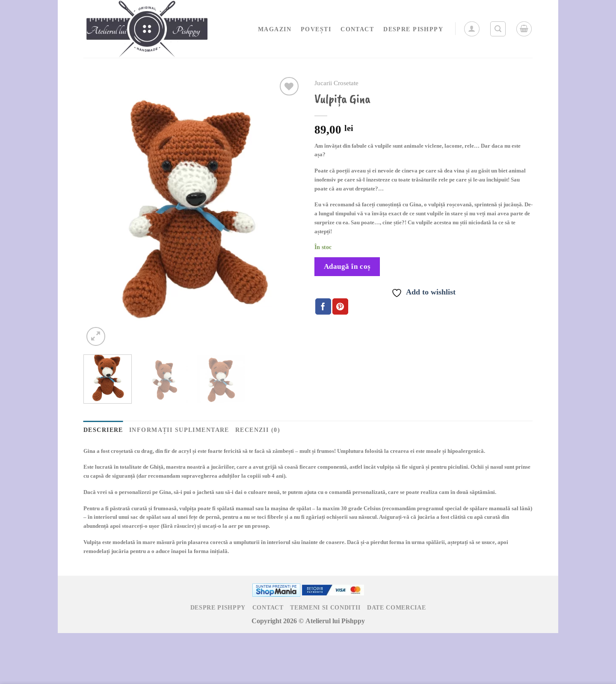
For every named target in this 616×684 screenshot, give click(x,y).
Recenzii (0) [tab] (258, 430)
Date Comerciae (397, 607)
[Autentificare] (472, 29)
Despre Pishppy (413, 29)
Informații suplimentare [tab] (179, 430)
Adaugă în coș (347, 266)
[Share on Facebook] (323, 306)
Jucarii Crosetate (336, 83)
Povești (316, 29)
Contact (357, 29)
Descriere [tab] (103, 430)
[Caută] (498, 29)
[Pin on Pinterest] (340, 306)
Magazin (275, 29)
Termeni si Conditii (325, 607)
